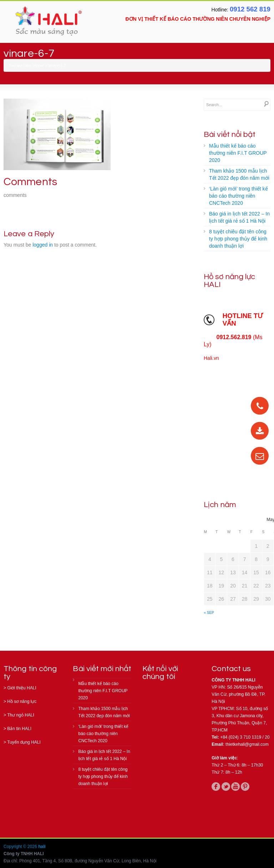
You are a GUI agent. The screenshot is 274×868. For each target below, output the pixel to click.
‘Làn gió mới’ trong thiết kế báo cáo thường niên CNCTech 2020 (239, 196)
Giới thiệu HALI (22, 688)
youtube (235, 787)
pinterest (245, 787)
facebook (216, 787)
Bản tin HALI (19, 729)
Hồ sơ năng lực (22, 701)
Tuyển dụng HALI (24, 742)
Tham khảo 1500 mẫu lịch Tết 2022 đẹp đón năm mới (239, 174)
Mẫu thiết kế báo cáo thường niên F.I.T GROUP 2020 (238, 153)
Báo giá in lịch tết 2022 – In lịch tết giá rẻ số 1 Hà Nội (239, 217)
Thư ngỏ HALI (21, 715)
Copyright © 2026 (21, 847)
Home (39, 65)
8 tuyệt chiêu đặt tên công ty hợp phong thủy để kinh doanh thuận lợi (238, 239)
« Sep (209, 613)
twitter (226, 787)
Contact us (231, 669)
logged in (43, 245)
